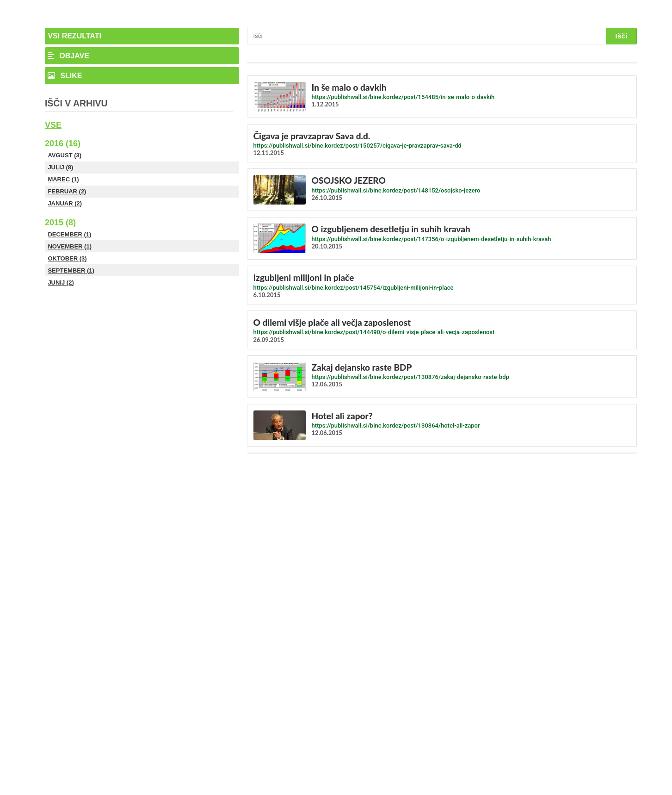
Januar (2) (65, 203)
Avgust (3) (65, 155)
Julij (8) (60, 167)
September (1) (71, 270)
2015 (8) (60, 223)
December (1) (69, 234)
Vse (53, 125)
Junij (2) (61, 283)
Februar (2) (67, 191)
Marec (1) (63, 179)
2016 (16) (63, 143)
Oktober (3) (67, 258)
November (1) (70, 246)
